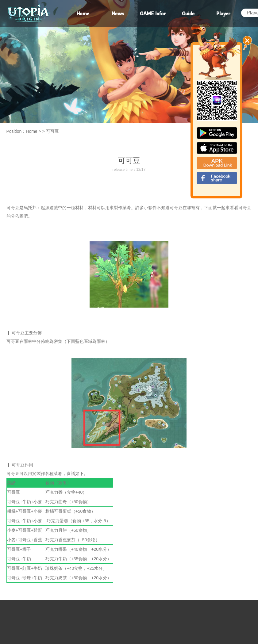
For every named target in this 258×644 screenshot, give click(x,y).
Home (31, 131)
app (217, 148)
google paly (217, 133)
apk (217, 163)
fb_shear (217, 178)
